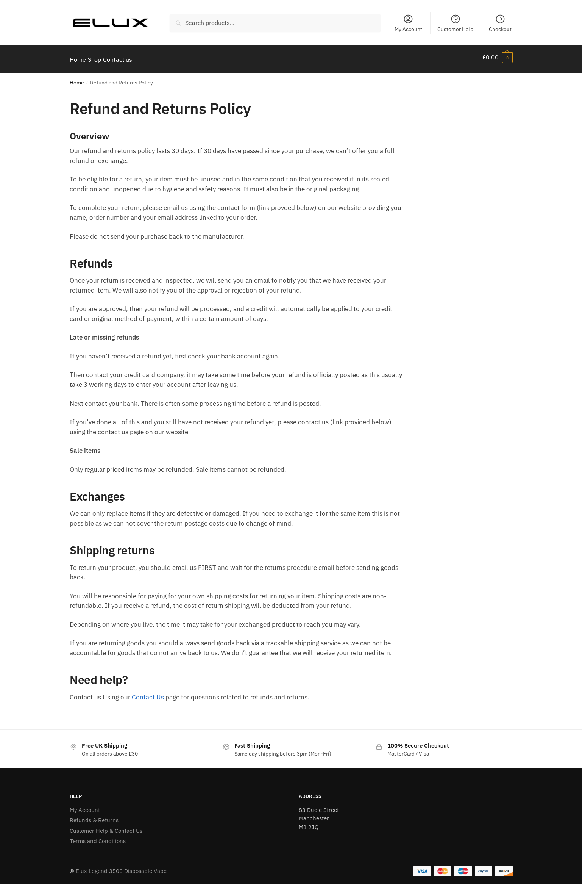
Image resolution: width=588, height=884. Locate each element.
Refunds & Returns (94, 816)
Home (77, 78)
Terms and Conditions (98, 836)
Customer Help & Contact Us (106, 826)
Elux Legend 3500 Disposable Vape (121, 866)
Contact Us (148, 693)
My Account (408, 23)
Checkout (500, 23)
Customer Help (455, 23)
